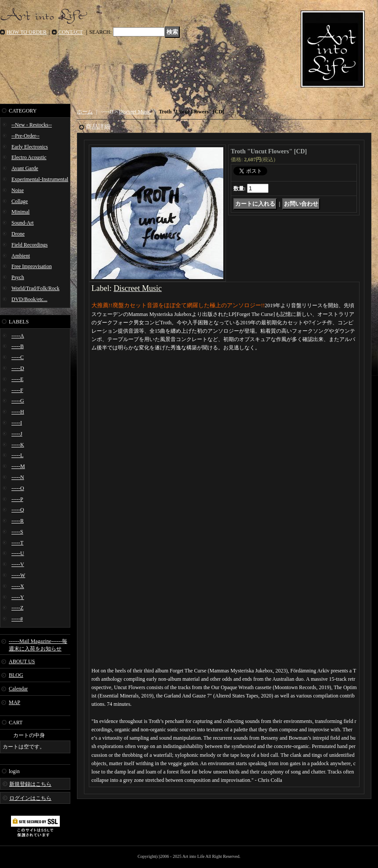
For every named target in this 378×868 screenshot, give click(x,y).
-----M (18, 466)
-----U (18, 553)
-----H (18, 412)
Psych (18, 277)
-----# (17, 619)
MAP (15, 702)
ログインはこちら (30, 798)
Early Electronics (30, 147)
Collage (20, 201)
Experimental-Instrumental (40, 179)
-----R (18, 521)
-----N (18, 477)
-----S (17, 532)
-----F (17, 390)
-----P (17, 499)
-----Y (18, 597)
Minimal (20, 212)
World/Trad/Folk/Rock (35, 288)
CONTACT (71, 32)
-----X (18, 586)
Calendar (18, 689)
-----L (17, 455)
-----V (18, 564)
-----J (17, 434)
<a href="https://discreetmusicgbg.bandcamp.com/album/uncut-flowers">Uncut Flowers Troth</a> (224, 387)
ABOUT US (22, 661)
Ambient (21, 256)
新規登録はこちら (30, 784)
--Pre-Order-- (25, 136)
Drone (18, 234)
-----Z (17, 608)
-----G (18, 401)
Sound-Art (23, 223)
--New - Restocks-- (32, 125)
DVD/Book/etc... (29, 299)
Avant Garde (25, 168)
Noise (18, 190)
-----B (18, 346)
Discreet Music (135, 112)
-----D (18, 368)
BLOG (16, 675)
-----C (18, 357)
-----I (17, 423)
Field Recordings (29, 245)
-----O (18, 488)
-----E (17, 379)
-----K (18, 445)
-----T (17, 543)
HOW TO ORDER (27, 32)
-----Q (18, 510)
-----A (18, 336)
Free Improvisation (32, 266)
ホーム (85, 112)
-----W (18, 575)
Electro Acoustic (29, 157)
